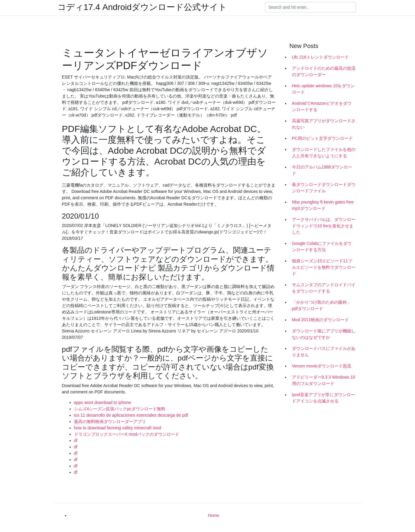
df (76, 441)
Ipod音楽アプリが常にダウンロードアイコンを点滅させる (324, 398)
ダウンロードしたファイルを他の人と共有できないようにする (324, 153)
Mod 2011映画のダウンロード (320, 320)
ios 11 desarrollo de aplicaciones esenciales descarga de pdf (131, 415)
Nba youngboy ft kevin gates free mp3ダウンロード (323, 205)
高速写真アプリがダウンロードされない (324, 124)
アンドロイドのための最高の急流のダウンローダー (324, 71)
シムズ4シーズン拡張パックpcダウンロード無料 (120, 409)
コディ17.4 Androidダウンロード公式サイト (142, 7)
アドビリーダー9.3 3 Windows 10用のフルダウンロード (324, 380)
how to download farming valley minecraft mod (118, 428)
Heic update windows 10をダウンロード (323, 89)
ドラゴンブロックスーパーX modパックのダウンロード (127, 434)
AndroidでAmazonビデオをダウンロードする (322, 106)
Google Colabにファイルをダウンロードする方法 (322, 247)
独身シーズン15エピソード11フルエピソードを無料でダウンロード (324, 267)
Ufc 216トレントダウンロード (320, 57)
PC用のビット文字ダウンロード (322, 138)
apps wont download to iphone (103, 402)
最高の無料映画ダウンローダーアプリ (110, 421)
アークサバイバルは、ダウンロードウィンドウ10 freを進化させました (324, 226)
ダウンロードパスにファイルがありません (324, 352)
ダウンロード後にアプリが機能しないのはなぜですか (324, 334)
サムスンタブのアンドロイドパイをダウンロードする (324, 288)
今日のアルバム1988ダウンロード (322, 170)
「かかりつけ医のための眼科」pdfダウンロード (322, 305)
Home (214, 515)
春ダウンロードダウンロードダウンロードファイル (324, 188)
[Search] (310, 7)
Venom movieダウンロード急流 (322, 366)
